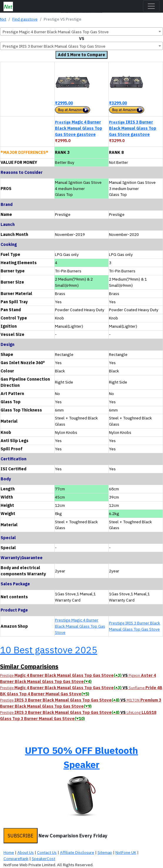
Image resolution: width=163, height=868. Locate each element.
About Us (26, 852)
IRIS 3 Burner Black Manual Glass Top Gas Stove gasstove (133, 128)
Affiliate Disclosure (77, 852)
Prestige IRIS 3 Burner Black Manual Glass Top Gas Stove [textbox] (54, 46)
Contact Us (47, 852)
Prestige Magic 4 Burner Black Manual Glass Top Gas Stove (80, 626)
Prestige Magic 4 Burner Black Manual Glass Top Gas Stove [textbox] (56, 32)
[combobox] (81, 31)
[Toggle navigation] (151, 6)
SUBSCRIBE (21, 836)
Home (9, 852)
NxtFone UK (126, 852)
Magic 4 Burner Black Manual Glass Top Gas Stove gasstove (79, 128)
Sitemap (105, 852)
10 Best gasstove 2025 (49, 650)
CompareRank (16, 859)
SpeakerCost (43, 859)
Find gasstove (25, 19)
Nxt (3, 19)
